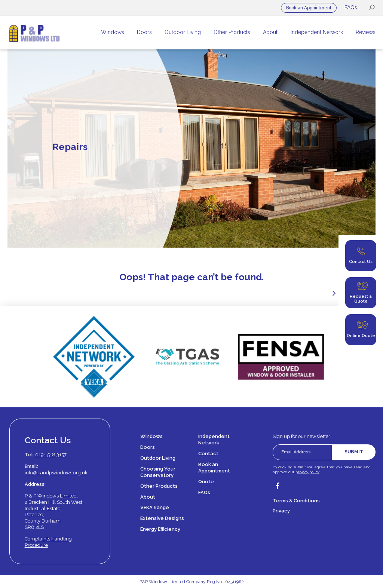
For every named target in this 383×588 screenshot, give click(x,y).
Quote (206, 482)
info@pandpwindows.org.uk (56, 473)
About (148, 497)
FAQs (351, 7)
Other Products (159, 486)
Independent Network (214, 440)
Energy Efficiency (160, 529)
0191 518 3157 (51, 455)
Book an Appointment (309, 8)
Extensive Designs (162, 518)
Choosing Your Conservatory (158, 472)
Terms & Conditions (296, 501)
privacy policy (307, 472)
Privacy (281, 511)
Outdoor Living (158, 458)
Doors (148, 447)
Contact (208, 454)
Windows (151, 436)
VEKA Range (155, 507)
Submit (354, 452)
